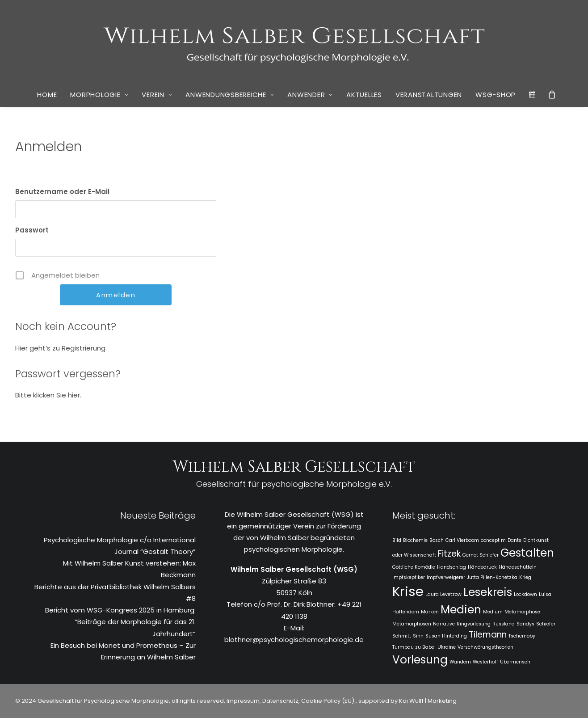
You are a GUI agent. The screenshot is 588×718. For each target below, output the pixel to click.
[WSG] (294, 41)
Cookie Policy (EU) (328, 701)
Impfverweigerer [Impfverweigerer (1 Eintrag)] (446, 577)
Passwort (32, 230)
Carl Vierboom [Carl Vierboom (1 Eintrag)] (462, 540)
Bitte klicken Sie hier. (48, 395)
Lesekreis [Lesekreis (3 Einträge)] (488, 592)
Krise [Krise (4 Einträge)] (408, 591)
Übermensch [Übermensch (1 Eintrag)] (515, 662)
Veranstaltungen (429, 95)
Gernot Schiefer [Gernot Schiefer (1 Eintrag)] (481, 555)
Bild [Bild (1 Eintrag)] (397, 540)
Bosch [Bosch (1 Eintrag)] (437, 540)
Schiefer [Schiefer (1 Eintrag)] (546, 624)
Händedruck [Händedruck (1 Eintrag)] (482, 567)
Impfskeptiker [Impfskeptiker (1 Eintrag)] (409, 577)
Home (47, 95)
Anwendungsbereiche (230, 95)
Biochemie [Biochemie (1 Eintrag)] (415, 540)
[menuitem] (47, 95)
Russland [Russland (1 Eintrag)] (504, 624)
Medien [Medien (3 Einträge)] (461, 610)
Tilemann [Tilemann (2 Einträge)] (488, 635)
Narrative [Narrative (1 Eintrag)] (444, 624)
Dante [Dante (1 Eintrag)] (514, 540)
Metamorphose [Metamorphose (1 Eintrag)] (522, 612)
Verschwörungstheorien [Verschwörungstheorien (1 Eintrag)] (485, 647)
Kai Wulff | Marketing (428, 701)
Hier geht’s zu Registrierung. (61, 348)
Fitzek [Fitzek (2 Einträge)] (449, 554)
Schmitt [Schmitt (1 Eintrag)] (402, 636)
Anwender (310, 95)
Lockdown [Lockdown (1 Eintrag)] (525, 594)
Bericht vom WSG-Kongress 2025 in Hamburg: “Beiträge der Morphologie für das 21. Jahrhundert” (120, 622)
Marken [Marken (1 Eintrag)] (430, 612)
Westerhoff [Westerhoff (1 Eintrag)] (485, 662)
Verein (157, 95)
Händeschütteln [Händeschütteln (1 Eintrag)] (518, 567)
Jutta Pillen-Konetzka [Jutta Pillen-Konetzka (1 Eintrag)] (492, 577)
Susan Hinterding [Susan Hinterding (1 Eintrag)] (446, 636)
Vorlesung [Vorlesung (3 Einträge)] (420, 660)
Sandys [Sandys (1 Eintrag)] (525, 624)
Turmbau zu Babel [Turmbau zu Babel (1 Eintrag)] (414, 647)
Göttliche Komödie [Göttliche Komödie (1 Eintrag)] (414, 567)
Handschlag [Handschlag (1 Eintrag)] (451, 567)
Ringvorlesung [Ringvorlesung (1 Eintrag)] (474, 624)
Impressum (242, 701)
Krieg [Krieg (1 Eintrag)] (525, 577)
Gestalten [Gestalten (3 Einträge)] (527, 553)
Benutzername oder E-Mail (62, 192)
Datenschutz (280, 701)
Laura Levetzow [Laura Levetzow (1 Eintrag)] (443, 594)
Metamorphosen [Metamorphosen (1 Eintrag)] (412, 624)
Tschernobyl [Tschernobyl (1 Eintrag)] (523, 636)
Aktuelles (364, 95)
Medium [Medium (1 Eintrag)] (493, 612)
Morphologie (99, 95)
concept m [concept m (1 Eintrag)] (493, 540)
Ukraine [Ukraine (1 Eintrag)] (447, 647)
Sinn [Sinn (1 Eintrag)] (418, 636)
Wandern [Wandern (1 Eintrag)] (460, 662)
